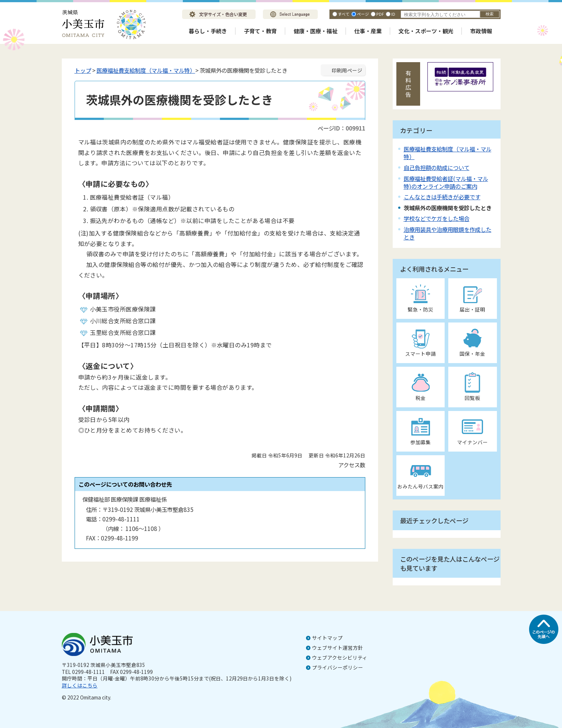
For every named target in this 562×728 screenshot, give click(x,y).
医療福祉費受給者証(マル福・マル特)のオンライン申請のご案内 (446, 182)
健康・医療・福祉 (316, 31)
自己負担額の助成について (437, 167)
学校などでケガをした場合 (437, 218)
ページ (363, 14)
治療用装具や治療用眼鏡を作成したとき (448, 233)
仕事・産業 (368, 31)
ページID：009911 (342, 128)
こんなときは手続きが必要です (442, 197)
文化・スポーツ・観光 (426, 31)
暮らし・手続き (208, 31)
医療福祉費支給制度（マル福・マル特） (146, 70)
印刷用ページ (347, 70)
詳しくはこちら (80, 685)
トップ (83, 70)
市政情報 (481, 31)
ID (393, 14)
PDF (380, 14)
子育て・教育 (260, 31)
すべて (344, 14)
